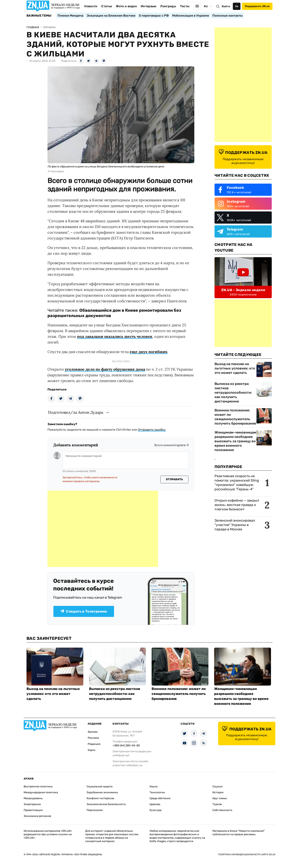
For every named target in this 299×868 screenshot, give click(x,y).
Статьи (107, 6)
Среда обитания (160, 798)
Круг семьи (220, 798)
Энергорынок (32, 804)
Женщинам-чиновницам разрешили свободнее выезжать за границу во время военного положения (235, 441)
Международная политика (41, 792)
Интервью (149, 6)
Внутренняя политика (38, 786)
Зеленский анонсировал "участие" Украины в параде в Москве (235, 525)
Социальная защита (100, 786)
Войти (226, 6)
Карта (92, 750)
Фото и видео (126, 6)
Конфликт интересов (100, 798)
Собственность (222, 810)
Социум (217, 786)
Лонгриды (168, 6)
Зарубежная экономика (102, 792)
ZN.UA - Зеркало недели (243, 290)
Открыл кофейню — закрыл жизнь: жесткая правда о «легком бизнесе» (237, 505)
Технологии (157, 792)
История (218, 792)
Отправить (174, 479)
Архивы (93, 732)
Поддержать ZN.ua (257, 6)
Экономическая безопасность (106, 804)
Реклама (93, 738)
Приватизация (33, 810)
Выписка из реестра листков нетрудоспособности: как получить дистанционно (233, 393)
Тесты (185, 6)
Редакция (94, 744)
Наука (154, 786)
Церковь (155, 804)
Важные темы (39, 16)
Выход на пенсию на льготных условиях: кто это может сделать (235, 368)
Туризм (217, 804)
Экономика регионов (37, 816)
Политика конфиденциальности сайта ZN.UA (247, 854)
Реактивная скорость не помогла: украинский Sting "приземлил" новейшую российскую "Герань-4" (237, 483)
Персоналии (95, 810)
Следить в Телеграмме (84, 611)
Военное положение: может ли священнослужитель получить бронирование (235, 417)
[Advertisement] (103, 529)
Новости (91, 6)
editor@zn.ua (134, 765)
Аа (237, 6)
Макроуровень (33, 798)
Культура (156, 810)
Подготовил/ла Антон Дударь (76, 412)
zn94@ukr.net (121, 755)
